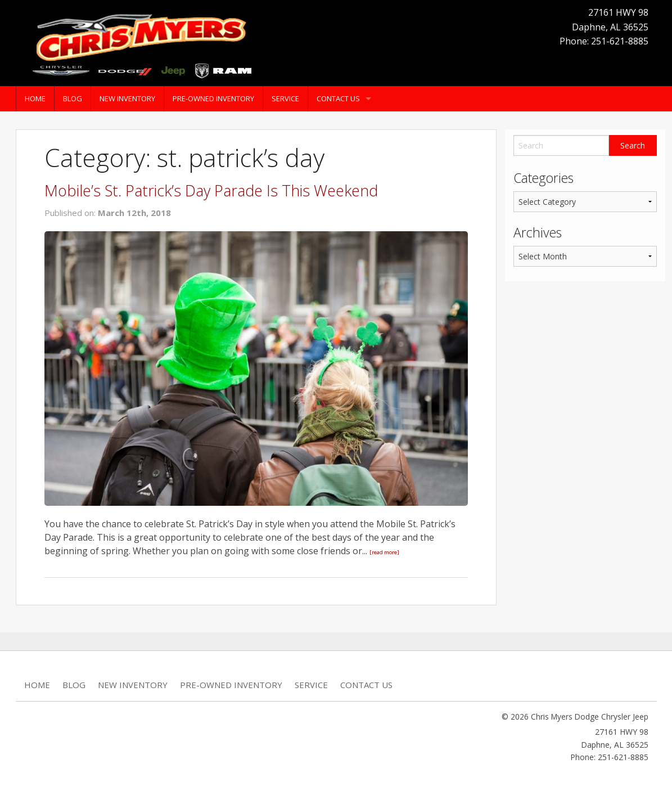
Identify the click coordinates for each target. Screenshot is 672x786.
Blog (73, 98)
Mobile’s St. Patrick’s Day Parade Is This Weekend (211, 190)
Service (285, 98)
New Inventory (127, 98)
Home (35, 98)
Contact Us (338, 98)
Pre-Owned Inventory (213, 98)
